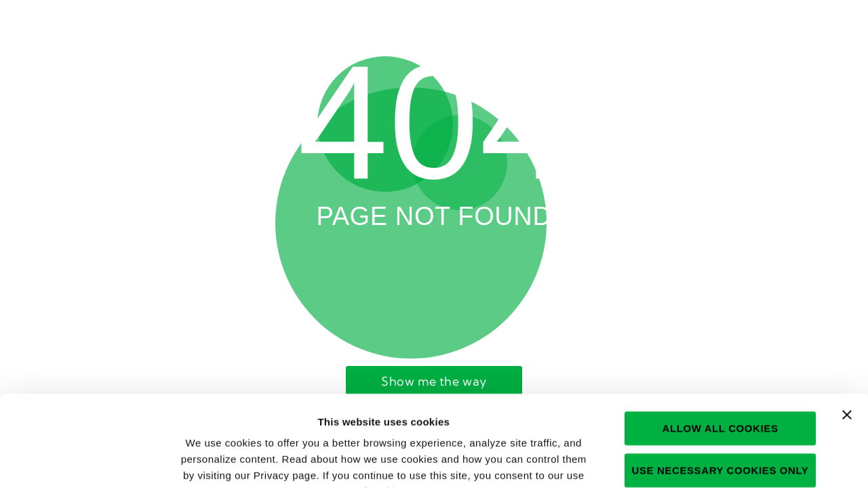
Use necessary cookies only (721, 385)
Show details (723, 461)
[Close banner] (847, 329)
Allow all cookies (720, 343)
